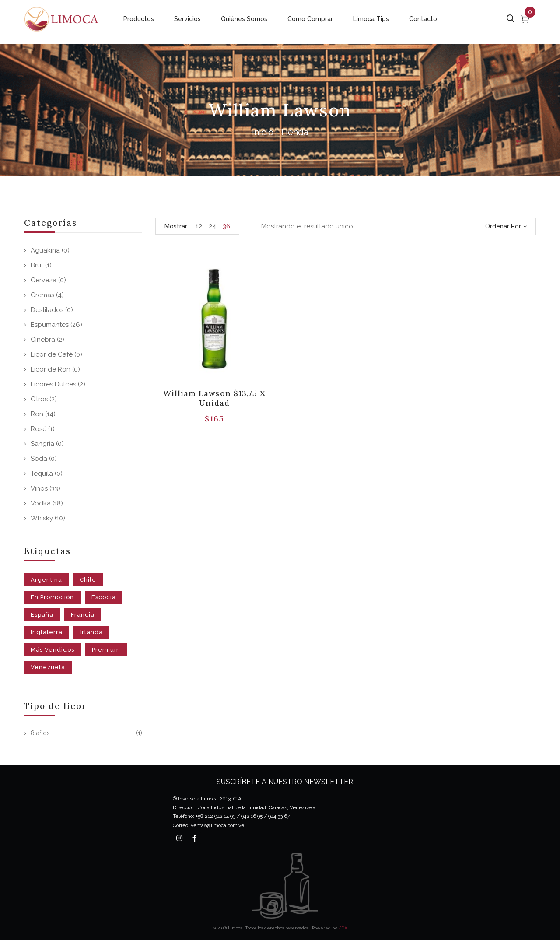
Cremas (42, 295)
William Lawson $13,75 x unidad (214, 398)
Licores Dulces (53, 384)
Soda (39, 459)
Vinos (39, 488)
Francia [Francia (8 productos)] (83, 615)
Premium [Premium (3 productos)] (106, 650)
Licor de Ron (51, 369)
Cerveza (44, 280)
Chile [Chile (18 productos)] (88, 580)
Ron (37, 414)
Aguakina (45, 250)
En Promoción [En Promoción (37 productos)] (52, 597)
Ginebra (43, 340)
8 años (40, 733)
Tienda (294, 132)
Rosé (38, 429)
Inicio (263, 132)
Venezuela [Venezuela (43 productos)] (48, 667)
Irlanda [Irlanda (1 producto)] (91, 632)
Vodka (41, 503)
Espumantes (50, 325)
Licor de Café (52, 354)
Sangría (42, 444)
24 (212, 226)
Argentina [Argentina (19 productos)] (46, 580)
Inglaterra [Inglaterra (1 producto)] (47, 632)
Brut (37, 265)
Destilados (47, 310)
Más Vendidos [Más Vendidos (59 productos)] (52, 650)
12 (199, 226)
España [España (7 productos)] (42, 615)
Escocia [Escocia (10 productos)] (104, 597)
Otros (39, 399)
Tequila (42, 474)
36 (226, 226)
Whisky (42, 518)
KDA (343, 928)
